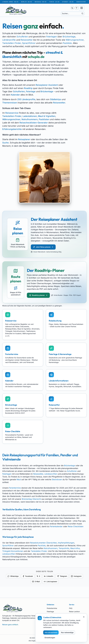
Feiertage (31, 91)
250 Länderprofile (26, 99)
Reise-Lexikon (74, 611)
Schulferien (22, 37)
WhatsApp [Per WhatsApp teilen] (13, 576)
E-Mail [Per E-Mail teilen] (36, 581)
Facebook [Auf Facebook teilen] (28, 576)
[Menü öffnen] (82, 8)
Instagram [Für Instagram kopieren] (76, 576)
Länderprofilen (51, 474)
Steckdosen (57, 479)
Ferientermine (15, 488)
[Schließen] (84, 617)
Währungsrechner (75, 40)
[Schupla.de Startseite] (30, 10)
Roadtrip (28, 88)
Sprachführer (29, 43)
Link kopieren (50, 581)
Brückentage (69, 37)
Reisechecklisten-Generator (34, 123)
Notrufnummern (30, 119)
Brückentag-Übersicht (31, 499)
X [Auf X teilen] (38, 576)
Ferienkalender (56, 526)
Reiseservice (12, 113)
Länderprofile (9, 40)
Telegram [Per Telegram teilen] (62, 576)
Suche (6, 143)
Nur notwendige (67, 632)
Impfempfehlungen (66, 543)
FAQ (71, 608)
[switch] (72, 8)
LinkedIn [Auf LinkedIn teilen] (49, 576)
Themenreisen (10, 103)
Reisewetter (27, 40)
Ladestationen (30, 116)
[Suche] (71, 13)
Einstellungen (50, 638)
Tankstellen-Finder (12, 43)
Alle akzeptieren (51, 632)
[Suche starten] (82, 13)
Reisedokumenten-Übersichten (43, 543)
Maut (19, 479)
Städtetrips (56, 99)
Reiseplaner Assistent (47, 85)
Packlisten (44, 119)
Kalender (15, 95)
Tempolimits (64, 548)
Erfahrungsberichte (12, 129)
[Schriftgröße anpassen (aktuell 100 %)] (76, 8)
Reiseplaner (24, 139)
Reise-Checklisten (76, 526)
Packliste (67, 43)
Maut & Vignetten (47, 116)
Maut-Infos (75, 548)
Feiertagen (52, 37)
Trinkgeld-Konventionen (13, 551)
